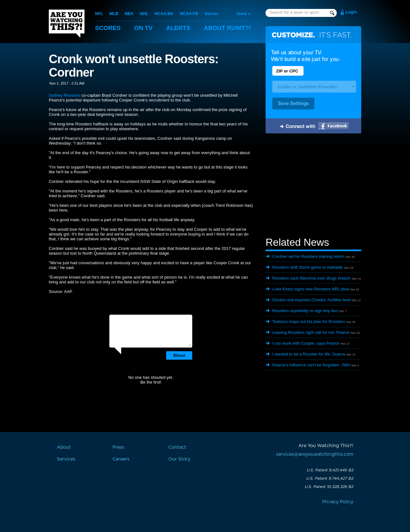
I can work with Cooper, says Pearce (306, 343)
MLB (114, 14)
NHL (144, 14)
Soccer (212, 14)
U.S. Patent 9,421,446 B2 (330, 470)
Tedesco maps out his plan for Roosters (309, 322)
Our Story (179, 459)
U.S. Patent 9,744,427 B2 (330, 478)
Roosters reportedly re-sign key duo (305, 311)
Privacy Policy (338, 502)
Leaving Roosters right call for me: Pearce (311, 332)
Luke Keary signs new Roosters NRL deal (311, 289)
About (227, 28)
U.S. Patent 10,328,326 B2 (329, 487)
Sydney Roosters (65, 95)
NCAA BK (164, 14)
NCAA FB (189, 14)
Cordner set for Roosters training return (308, 256)
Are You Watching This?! (67, 24)
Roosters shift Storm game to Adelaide (308, 267)
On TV (143, 28)
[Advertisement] (313, 186)
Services (66, 459)
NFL (99, 14)
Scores (108, 28)
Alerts (178, 28)
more (242, 14)
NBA (129, 14)
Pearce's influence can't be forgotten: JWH (311, 365)
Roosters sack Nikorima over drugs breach (311, 278)
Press (118, 447)
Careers (121, 459)
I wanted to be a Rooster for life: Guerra (309, 354)
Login (351, 12)
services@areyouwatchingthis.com (315, 454)
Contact (177, 447)
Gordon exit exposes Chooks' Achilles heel (311, 300)
